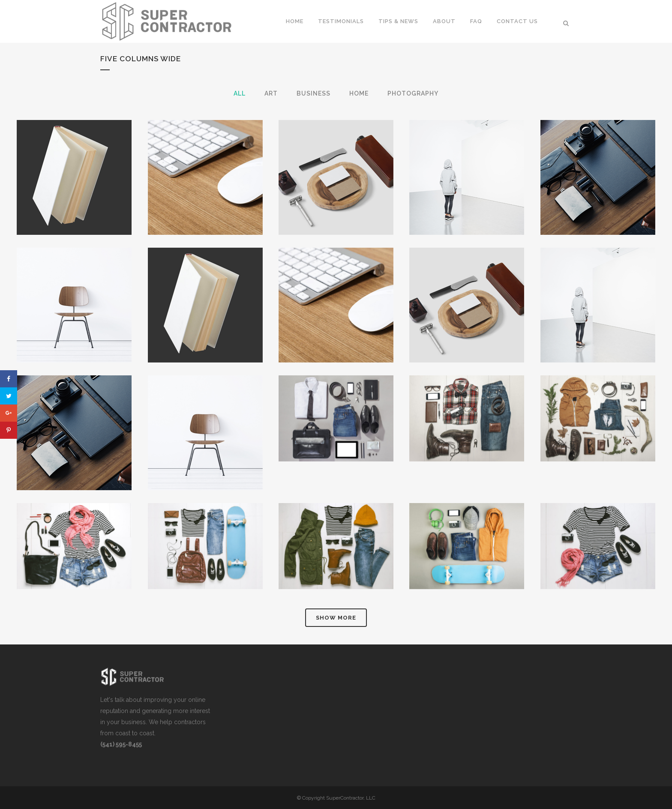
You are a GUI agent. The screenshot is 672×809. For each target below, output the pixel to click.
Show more (336, 618)
